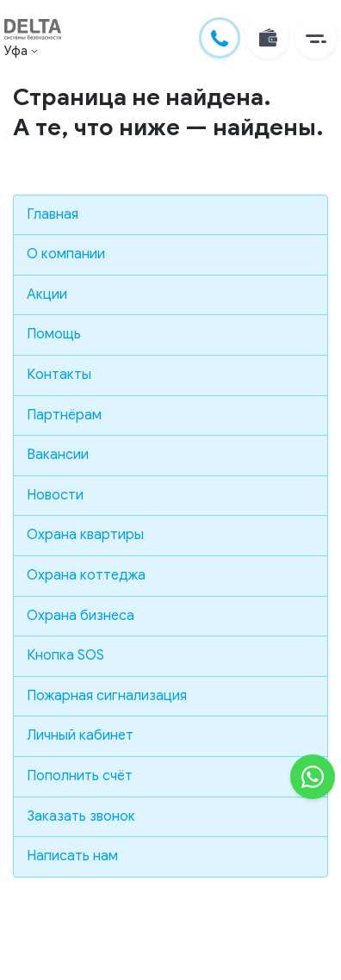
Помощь (54, 334)
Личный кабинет (80, 735)
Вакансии (58, 455)
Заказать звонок (81, 816)
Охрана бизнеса (81, 616)
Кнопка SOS (65, 655)
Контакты (59, 375)
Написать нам (72, 856)
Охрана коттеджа (86, 575)
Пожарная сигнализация (107, 696)
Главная (53, 214)
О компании (66, 254)
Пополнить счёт (80, 776)
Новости (55, 495)
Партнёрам (64, 415)
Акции (47, 295)
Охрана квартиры (85, 535)
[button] (316, 38)
